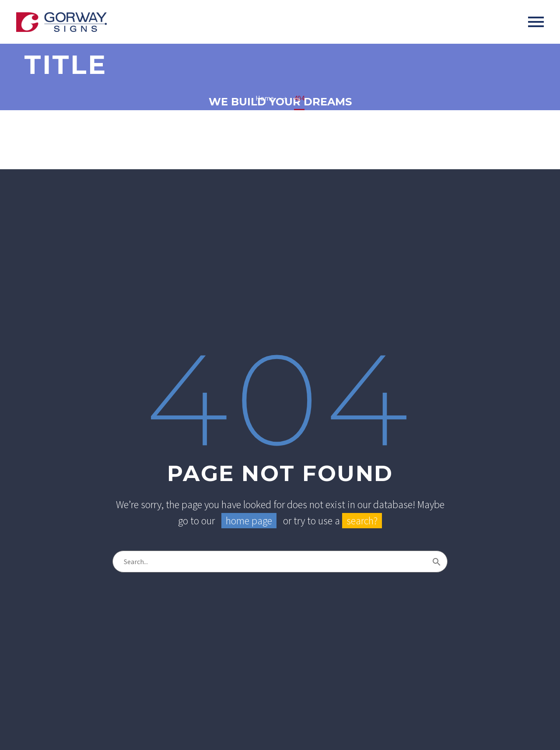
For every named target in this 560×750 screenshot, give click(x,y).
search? (362, 521)
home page (249, 521)
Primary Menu (536, 22)
